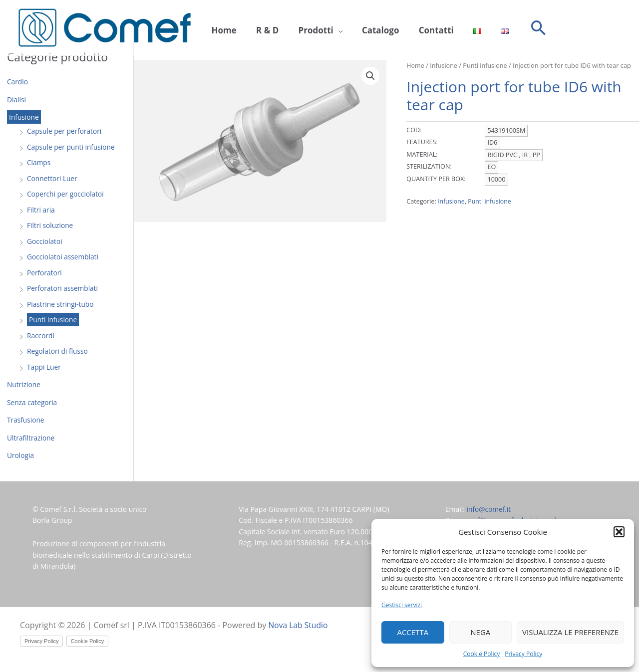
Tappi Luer (44, 367)
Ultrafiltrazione (31, 438)
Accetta (413, 632)
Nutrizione (24, 384)
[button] (619, 532)
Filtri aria (41, 210)
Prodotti (305, 28)
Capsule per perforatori (65, 131)
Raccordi (41, 336)
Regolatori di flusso (58, 351)
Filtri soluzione (50, 225)
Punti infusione (53, 320)
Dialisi (17, 100)
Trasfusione (26, 420)
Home (222, 28)
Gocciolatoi (45, 241)
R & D (260, 28)
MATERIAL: (422, 154)
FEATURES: (422, 142)
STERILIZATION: (429, 166)
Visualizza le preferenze (570, 632)
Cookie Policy (481, 654)
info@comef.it (489, 509)
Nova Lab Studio (299, 625)
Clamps (39, 162)
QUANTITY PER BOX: (436, 178)
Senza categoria (33, 402)
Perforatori (45, 273)
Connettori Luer (53, 178)
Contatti (415, 28)
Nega (480, 632)
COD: (414, 130)
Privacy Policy (523, 654)
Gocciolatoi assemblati (63, 257)
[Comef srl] (105, 27)
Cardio (18, 82)
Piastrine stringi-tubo (61, 304)
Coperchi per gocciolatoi (66, 194)
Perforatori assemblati (63, 288)
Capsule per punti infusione (72, 147)
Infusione (24, 117)
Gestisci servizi (402, 605)
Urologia (21, 455)
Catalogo (365, 28)
